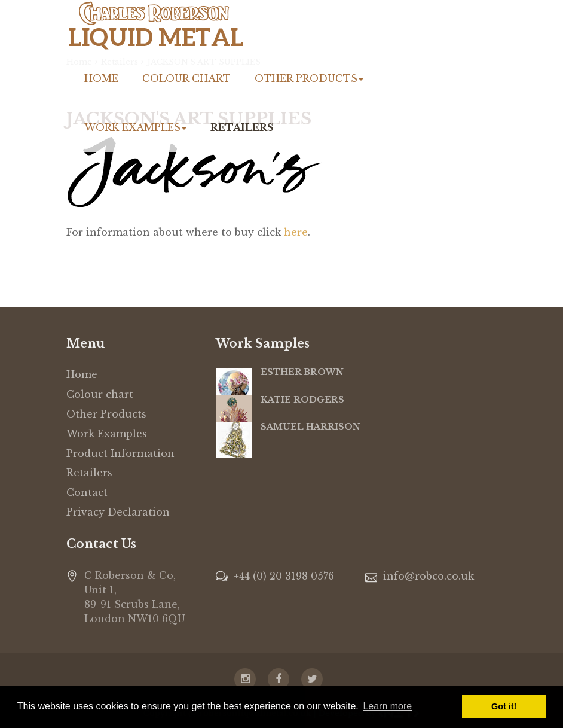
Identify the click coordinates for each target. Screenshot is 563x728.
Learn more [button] (387, 706)
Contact (87, 492)
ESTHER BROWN (302, 372)
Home (101, 78)
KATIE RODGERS (302, 400)
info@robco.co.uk (429, 576)
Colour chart (186, 78)
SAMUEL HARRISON (310, 427)
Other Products (309, 78)
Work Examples (135, 127)
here (296, 232)
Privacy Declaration (118, 512)
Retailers (242, 127)
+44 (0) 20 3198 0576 (284, 576)
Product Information (120, 453)
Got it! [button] (504, 706)
